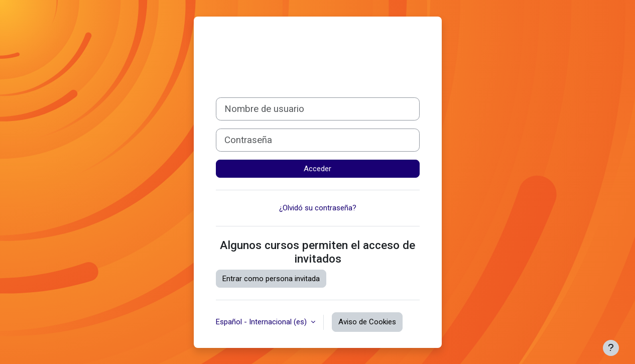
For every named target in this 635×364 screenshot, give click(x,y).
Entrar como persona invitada (271, 279)
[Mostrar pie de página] (611, 348)
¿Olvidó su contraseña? (318, 208)
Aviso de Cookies (367, 322)
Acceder (317, 169)
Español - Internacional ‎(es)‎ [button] (262, 322)
